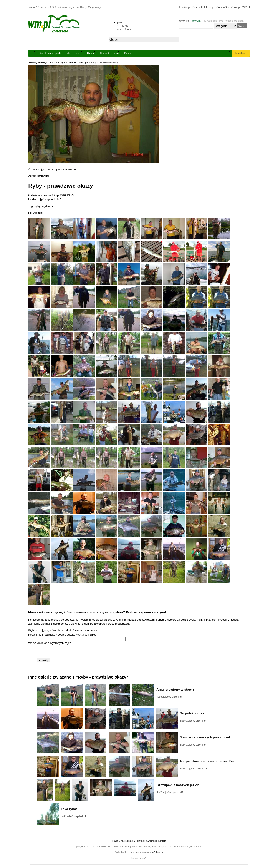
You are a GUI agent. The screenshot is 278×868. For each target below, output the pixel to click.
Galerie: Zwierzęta (78, 62)
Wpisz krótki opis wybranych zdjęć (50, 643)
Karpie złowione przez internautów (207, 762)
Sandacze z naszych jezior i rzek (206, 738)
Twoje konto (241, 53)
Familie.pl (185, 7)
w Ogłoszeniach (235, 21)
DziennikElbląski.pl (203, 7)
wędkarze (48, 206)
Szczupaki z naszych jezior (178, 786)
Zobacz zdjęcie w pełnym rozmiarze (52, 169)
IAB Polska (157, 854)
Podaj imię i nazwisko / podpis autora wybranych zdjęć (62, 635)
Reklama (130, 842)
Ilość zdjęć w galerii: (169, 698)
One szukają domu (109, 53)
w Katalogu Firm (213, 21)
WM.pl (246, 7)
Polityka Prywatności (146, 842)
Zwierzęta (60, 62)
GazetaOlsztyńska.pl (228, 7)
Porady (128, 53)
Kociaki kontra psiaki (50, 53)
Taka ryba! (69, 810)
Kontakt (162, 842)
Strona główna (74, 53)
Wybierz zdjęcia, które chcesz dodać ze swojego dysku (63, 630)
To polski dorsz (192, 715)
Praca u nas (118, 842)
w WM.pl (197, 21)
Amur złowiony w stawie (175, 691)
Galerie (91, 53)
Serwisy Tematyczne (40, 62)
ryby (38, 206)
